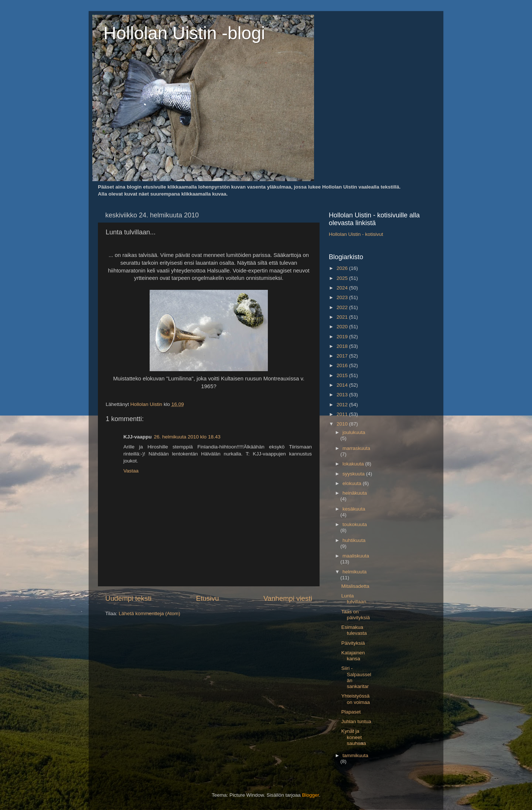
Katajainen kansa (353, 656)
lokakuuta (354, 464)
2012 (343, 405)
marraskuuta (356, 448)
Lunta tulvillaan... (356, 599)
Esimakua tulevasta (354, 630)
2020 (343, 327)
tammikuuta (355, 755)
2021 (343, 317)
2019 (343, 337)
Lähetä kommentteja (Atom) (149, 614)
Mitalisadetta (355, 586)
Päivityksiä (353, 643)
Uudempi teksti (128, 598)
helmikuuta (354, 572)
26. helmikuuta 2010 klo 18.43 (187, 437)
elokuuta (353, 483)
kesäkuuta (354, 509)
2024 (343, 288)
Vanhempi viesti (288, 598)
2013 (343, 395)
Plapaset (351, 712)
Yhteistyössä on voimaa (356, 699)
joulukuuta (354, 432)
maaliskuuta (356, 556)
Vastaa (131, 471)
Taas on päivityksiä (356, 615)
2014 (343, 385)
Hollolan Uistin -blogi (184, 33)
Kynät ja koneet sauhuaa (354, 737)
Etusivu (208, 598)
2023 (343, 297)
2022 (343, 307)
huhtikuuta (354, 540)
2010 (343, 424)
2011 (343, 414)
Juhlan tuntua (356, 721)
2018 (343, 346)
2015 (343, 375)
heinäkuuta (355, 493)
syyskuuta (354, 474)
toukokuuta (355, 524)
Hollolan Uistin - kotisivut (356, 234)
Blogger (311, 795)
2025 (343, 278)
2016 (343, 365)
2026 (343, 268)
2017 (343, 356)
